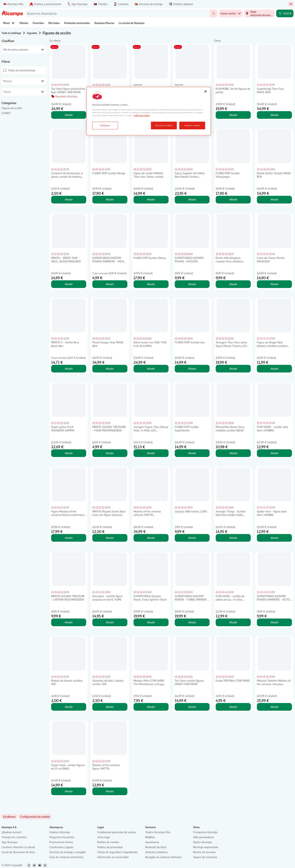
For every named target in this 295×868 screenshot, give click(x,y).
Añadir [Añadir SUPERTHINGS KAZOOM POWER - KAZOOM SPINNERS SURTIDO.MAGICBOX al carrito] (192, 284)
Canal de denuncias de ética (18, 852)
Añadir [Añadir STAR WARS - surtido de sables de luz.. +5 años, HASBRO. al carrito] (233, 622)
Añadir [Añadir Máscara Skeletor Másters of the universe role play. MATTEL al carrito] (275, 707)
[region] (149, 111)
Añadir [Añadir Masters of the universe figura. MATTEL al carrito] (110, 791)
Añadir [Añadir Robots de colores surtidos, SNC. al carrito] (69, 707)
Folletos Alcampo (60, 832)
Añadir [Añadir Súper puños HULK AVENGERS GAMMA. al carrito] (69, 453)
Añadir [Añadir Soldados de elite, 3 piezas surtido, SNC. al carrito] (110, 707)
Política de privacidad (110, 847)
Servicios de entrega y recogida (68, 852)
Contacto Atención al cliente (18, 847)
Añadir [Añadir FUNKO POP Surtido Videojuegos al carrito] (233, 199)
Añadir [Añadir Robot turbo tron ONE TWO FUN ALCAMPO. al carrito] (151, 369)
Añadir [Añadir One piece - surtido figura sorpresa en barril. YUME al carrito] (110, 622)
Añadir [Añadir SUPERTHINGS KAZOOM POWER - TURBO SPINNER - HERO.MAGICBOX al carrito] (192, 622)
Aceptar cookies (192, 125)
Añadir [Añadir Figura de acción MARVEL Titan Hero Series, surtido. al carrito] (151, 199)
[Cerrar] (206, 91)
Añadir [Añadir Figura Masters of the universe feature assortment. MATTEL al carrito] (69, 538)
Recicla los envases (204, 852)
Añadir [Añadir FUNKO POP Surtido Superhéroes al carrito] (192, 453)
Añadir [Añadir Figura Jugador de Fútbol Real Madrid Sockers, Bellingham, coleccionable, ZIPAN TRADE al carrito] (192, 199)
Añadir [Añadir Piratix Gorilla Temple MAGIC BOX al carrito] (275, 199)
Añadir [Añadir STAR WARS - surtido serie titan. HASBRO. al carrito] (275, 453)
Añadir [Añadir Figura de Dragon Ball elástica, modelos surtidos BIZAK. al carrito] (275, 369)
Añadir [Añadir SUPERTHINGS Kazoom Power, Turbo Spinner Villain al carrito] (151, 622)
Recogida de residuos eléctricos (163, 857)
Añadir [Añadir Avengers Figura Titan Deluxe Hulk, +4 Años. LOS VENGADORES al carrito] (151, 453)
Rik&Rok (150, 837)
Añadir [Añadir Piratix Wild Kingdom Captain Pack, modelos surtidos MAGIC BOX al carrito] (233, 284)
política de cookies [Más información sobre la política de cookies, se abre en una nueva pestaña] (142, 115)
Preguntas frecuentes (62, 837)
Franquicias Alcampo (205, 832)
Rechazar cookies (164, 125)
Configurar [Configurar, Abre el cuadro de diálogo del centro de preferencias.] (105, 125)
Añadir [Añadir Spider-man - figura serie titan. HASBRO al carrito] (275, 538)
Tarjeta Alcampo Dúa (158, 832)
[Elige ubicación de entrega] (259, 13)
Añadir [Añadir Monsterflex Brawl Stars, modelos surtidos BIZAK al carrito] (233, 453)
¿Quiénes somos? (11, 832)
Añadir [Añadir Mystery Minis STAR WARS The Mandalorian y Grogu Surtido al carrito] (151, 707)
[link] (35, 817)
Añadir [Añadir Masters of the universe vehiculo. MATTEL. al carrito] (151, 538)
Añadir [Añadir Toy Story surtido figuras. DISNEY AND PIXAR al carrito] (192, 707)
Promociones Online (61, 842)
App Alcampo (10, 842)
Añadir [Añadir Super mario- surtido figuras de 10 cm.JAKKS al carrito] (69, 791)
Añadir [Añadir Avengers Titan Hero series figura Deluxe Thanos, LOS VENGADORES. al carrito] (233, 369)
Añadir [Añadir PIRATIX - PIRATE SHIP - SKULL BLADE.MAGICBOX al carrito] (69, 284)
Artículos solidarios (156, 852)
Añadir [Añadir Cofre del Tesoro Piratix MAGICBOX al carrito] (275, 284)
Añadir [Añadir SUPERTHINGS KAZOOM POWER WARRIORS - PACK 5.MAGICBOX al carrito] (110, 284)
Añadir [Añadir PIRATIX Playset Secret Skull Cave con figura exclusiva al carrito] (110, 538)
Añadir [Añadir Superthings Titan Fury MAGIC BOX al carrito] (275, 115)
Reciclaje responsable (206, 847)
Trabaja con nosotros (14, 837)
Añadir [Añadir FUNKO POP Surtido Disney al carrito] (151, 284)
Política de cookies (108, 842)
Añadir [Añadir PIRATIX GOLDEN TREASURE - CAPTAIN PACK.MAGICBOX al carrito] (69, 622)
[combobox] (118, 13)
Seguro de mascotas (205, 857)
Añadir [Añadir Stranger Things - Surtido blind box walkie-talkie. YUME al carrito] (233, 538)
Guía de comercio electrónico (66, 857)
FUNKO (6, 113)
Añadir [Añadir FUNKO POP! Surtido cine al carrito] (192, 369)
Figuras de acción (12, 108)
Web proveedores (203, 837)
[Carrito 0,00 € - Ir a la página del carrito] (285, 13)
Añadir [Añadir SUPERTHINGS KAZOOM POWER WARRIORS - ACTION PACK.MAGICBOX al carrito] (275, 622)
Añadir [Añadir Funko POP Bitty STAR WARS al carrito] (233, 707)
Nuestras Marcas (104, 23)
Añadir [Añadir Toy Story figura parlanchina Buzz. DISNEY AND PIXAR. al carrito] (69, 115)
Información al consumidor (113, 857)
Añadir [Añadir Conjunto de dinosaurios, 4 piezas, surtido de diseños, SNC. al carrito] (69, 199)
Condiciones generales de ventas (117, 832)
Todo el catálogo (11, 33)
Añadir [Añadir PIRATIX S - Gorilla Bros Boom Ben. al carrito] (69, 369)
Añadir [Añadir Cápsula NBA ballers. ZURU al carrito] (192, 538)
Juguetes (32, 33)
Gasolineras (152, 842)
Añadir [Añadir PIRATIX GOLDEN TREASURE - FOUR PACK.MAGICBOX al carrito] (110, 453)
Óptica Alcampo (203, 842)
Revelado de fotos (156, 847)
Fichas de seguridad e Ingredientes (118, 852)
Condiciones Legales (61, 847)
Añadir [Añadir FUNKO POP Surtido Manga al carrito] (110, 199)
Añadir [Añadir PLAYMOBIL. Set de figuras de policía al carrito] (233, 115)
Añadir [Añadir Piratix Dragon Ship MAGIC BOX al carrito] (110, 369)
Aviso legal (104, 837)
